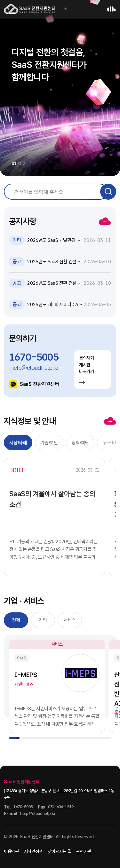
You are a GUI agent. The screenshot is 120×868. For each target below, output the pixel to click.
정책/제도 (80, 443)
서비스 (70, 620)
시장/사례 (18, 443)
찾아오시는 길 (60, 851)
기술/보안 (49, 443)
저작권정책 (33, 851)
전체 (16, 620)
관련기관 (84, 851)
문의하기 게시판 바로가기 (87, 370)
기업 (43, 620)
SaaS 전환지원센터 (34, 384)
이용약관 (11, 851)
